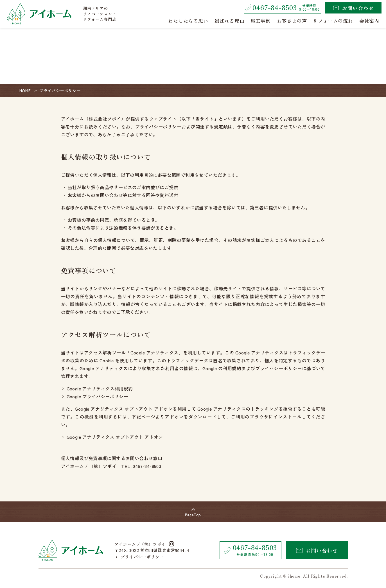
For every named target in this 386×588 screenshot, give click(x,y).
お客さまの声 (292, 21)
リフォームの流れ (333, 21)
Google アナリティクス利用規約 (98, 388)
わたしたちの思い (188, 21)
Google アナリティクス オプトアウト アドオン (113, 437)
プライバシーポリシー (140, 557)
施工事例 (260, 21)
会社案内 (369, 21)
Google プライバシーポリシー (95, 396)
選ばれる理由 (230, 21)
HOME (25, 91)
